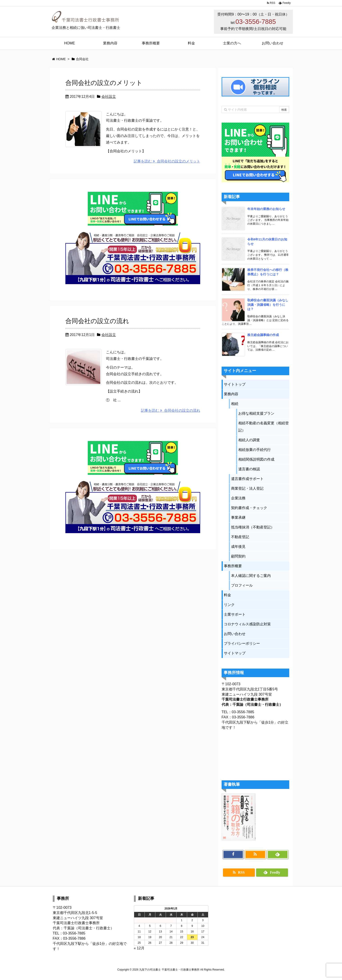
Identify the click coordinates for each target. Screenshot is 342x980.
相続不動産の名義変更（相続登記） (264, 427)
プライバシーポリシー (242, 643)
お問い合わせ (235, 634)
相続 (235, 404)
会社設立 (109, 97)
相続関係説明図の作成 (256, 459)
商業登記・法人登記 (247, 488)
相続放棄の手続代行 (255, 450)
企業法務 (238, 498)
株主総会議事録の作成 (263, 335)
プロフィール (242, 585)
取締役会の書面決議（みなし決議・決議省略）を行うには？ (268, 305)
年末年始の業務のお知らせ (266, 209)
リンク (229, 605)
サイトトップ (235, 384)
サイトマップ (235, 653)
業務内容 (231, 394)
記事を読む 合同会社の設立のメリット (167, 161)
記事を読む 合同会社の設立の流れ (170, 410)
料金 (227, 595)
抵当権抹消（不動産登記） (253, 527)
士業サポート (235, 614)
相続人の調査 (249, 440)
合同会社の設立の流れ (97, 321)
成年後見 (238, 547)
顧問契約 (238, 556)
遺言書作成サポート (247, 479)
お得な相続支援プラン (256, 413)
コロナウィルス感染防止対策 (247, 624)
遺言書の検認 (249, 469)
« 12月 (139, 948)
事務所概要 (233, 566)
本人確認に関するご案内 (251, 576)
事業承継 (238, 517)
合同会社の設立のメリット (104, 83)
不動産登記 (240, 537)
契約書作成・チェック (249, 508)
